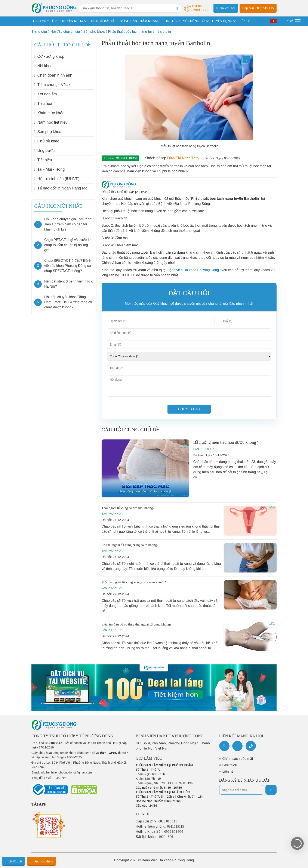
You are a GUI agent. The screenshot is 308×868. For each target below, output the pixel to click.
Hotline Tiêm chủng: (160, 826)
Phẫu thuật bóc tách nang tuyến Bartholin (139, 32)
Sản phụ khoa (94, 32)
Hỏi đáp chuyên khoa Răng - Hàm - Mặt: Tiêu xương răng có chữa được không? (68, 302)
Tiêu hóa (43, 104)
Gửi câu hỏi (226, 8)
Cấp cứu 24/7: (157, 821)
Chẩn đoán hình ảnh (53, 75)
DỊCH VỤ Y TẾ (43, 21)
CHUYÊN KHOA (72, 21)
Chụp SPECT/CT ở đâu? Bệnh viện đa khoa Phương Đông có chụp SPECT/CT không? (68, 266)
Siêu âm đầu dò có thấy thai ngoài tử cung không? (137, 624)
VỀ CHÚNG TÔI (194, 21)
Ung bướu (44, 151)
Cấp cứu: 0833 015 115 (258, 8)
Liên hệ (228, 771)
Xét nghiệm (46, 94)
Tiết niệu (43, 160)
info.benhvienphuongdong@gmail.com (66, 772)
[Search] (177, 8)
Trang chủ (39, 32)
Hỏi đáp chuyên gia (65, 32)
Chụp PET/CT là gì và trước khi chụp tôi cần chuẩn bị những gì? (68, 245)
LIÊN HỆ (244, 21)
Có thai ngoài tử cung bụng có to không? (130, 545)
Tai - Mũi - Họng (50, 169)
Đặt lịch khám (41, 861)
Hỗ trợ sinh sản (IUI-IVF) (57, 179)
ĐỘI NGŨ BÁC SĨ (102, 21)
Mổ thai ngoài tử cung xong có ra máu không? (134, 582)
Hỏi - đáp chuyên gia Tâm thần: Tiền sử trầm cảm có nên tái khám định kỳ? (68, 224)
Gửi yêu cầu (189, 409)
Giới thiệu (230, 765)
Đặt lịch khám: (154, 837)
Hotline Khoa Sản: (160, 832)
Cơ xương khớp (49, 56)
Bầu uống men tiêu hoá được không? (226, 442)
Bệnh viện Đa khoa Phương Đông (193, 270)
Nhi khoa (43, 66)
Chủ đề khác (47, 141)
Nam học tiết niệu (51, 122)
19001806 (13, 861)
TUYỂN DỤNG (222, 21)
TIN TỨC (170, 21)
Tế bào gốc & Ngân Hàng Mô (61, 188)
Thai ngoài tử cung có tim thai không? (128, 508)
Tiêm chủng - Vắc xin (54, 85)
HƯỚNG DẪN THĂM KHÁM (138, 21)
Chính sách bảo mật (238, 759)
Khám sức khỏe (49, 113)
